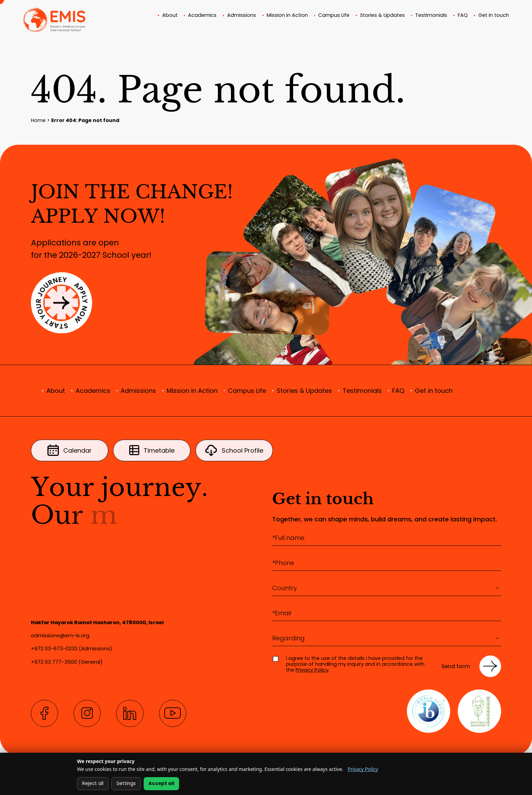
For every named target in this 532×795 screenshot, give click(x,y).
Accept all (161, 783)
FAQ (463, 16)
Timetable (152, 450)
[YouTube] (173, 713)
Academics (202, 16)
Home (38, 120)
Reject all (93, 783)
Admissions (242, 16)
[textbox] (387, 588)
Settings (126, 783)
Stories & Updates (383, 16)
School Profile (234, 450)
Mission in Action (287, 16)
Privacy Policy (312, 670)
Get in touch (494, 16)
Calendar (70, 450)
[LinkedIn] (130, 713)
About (170, 16)
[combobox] (387, 588)
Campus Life (334, 16)
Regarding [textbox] (289, 638)
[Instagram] (87, 713)
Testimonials (431, 16)
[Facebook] (45, 713)
